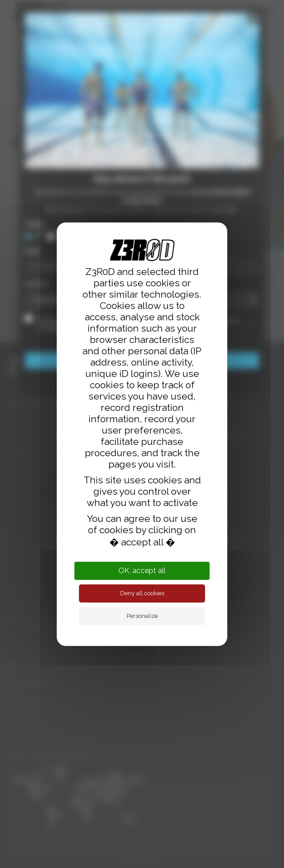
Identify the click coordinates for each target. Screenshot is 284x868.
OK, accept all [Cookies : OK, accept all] (142, 571)
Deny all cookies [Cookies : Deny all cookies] (142, 593)
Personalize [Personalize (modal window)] (142, 616)
